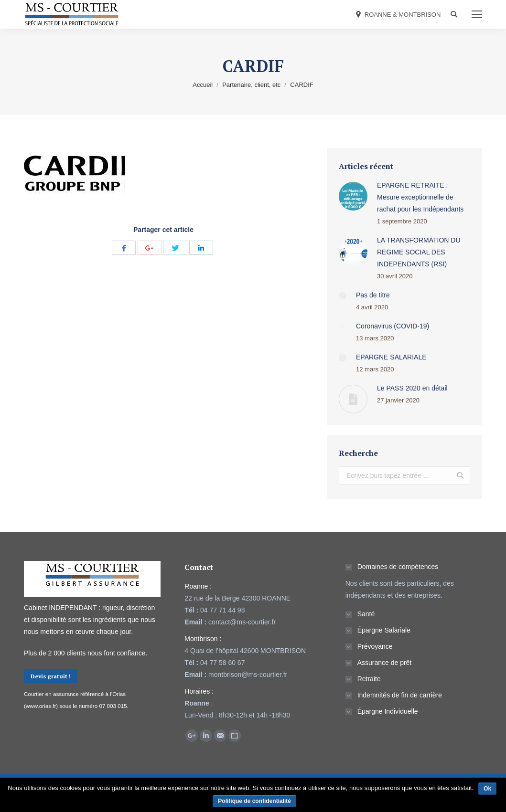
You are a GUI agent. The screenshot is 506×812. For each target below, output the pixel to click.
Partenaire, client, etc (251, 85)
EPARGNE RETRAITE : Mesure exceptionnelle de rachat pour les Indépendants (420, 197)
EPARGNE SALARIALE (391, 357)
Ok (487, 789)
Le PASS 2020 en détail (412, 388)
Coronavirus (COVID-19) (393, 326)
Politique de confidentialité (254, 801)
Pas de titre (373, 295)
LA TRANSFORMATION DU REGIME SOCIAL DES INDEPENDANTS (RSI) (419, 252)
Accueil (203, 85)
